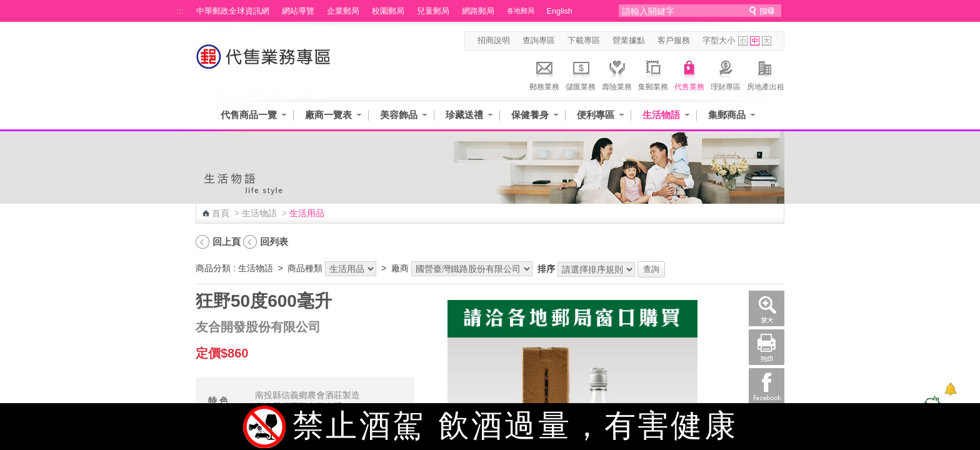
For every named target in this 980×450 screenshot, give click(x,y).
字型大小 (719, 41)
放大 (767, 308)
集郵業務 (653, 74)
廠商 (400, 268)
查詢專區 (539, 41)
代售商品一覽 (249, 115)
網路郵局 (478, 11)
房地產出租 (766, 74)
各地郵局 (521, 11)
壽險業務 (617, 74)
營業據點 (629, 41)
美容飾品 (399, 115)
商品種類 (305, 268)
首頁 (221, 213)
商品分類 (213, 268)
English (560, 11)
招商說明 (494, 41)
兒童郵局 (433, 11)
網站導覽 (298, 11)
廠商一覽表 (328, 115)
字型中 (755, 41)
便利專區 (596, 115)
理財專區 (726, 74)
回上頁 (227, 242)
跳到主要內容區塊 (7, 7)
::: (180, 11)
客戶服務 (674, 41)
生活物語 (661, 115)
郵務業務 (544, 74)
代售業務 (689, 74)
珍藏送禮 (464, 115)
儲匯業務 (581, 74)
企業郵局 (343, 11)
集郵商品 (727, 115)
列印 (767, 347)
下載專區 (584, 41)
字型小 (743, 41)
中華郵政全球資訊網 (233, 11)
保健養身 (530, 115)
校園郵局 (388, 11)
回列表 (274, 242)
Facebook (767, 386)
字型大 (767, 41)
